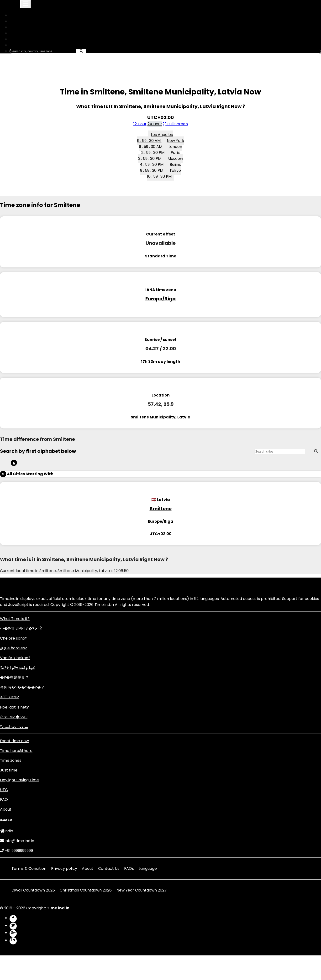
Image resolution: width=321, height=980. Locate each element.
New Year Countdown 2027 (142, 890)
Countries (21, 21)
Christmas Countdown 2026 (86, 890)
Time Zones (23, 27)
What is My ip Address (33, 15)
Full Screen (175, 124)
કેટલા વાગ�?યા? (14, 717)
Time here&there (16, 751)
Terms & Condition (29, 868)
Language (21, 45)
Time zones (11, 760)
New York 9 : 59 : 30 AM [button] (162, 144)
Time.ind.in (10, 5)
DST (16, 33)
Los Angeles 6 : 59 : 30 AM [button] (155, 138)
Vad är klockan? (15, 658)
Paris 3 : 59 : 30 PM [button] (159, 156)
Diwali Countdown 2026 (33, 890)
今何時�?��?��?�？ (22, 687)
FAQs (129, 868)
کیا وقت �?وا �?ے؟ (18, 668)
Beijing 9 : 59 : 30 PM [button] (161, 167)
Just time (9, 770)
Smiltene (161, 509)
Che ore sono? (14, 638)
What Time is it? (15, 619)
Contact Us (109, 868)
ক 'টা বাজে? (9, 697)
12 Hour (140, 124)
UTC (4, 790)
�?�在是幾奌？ (14, 677)
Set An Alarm (24, 39)
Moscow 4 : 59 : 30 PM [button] (161, 162)
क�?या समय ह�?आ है (21, 628)
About (6, 809)
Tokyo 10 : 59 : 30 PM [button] (164, 173)
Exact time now (14, 741)
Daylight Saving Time (19, 780)
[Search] (43, 51)
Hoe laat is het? (14, 707)
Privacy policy (65, 868)
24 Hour (155, 124)
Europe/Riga (160, 299)
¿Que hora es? (13, 648)
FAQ (4, 800)
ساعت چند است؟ (14, 727)
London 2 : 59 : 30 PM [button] (162, 150)
